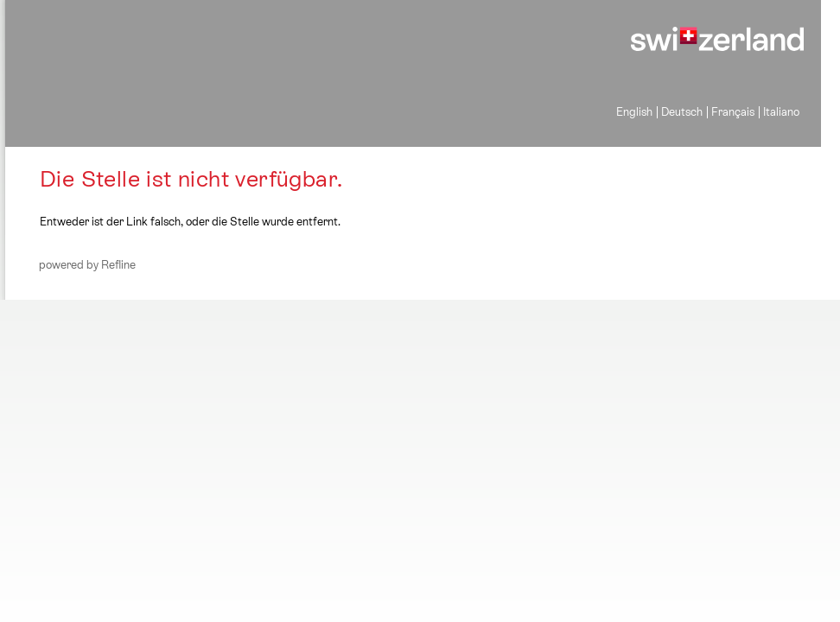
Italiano (781, 112)
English (634, 112)
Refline (118, 265)
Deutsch (682, 112)
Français (733, 112)
